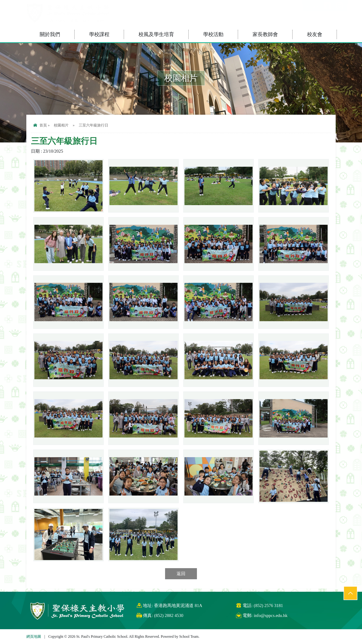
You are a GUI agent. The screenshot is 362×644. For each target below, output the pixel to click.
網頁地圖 (34, 636)
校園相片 (61, 125)
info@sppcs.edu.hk (271, 615)
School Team (189, 636)
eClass (313, 7)
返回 (181, 574)
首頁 (40, 125)
